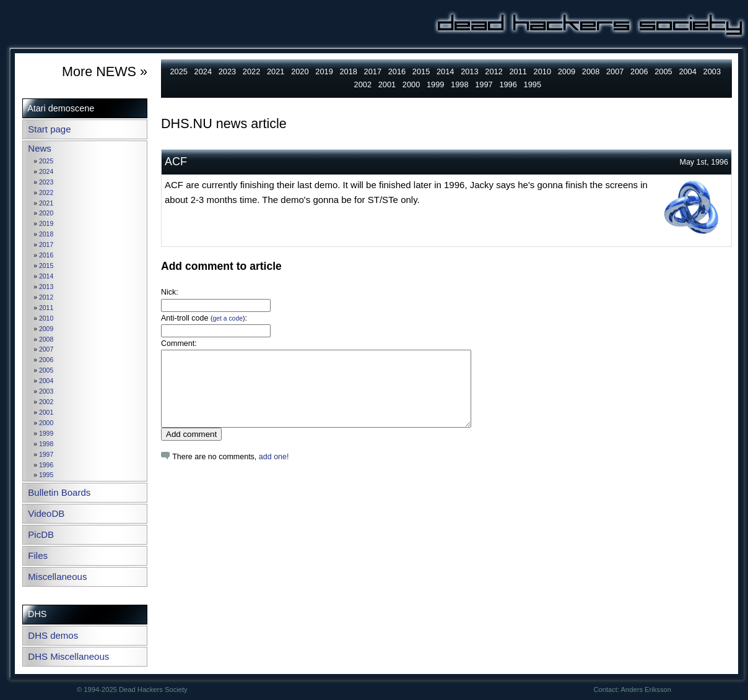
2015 (46, 266)
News (40, 148)
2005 (46, 370)
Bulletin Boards (59, 492)
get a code (228, 318)
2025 (46, 161)
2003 (46, 391)
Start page (49, 129)
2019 (46, 224)
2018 (46, 234)
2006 (46, 360)
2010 (46, 318)
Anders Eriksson (646, 689)
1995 (46, 475)
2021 (46, 203)
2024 (46, 172)
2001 (46, 413)
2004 (46, 381)
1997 (46, 455)
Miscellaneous (57, 577)
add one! (274, 472)
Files (38, 555)
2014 (46, 276)
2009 (46, 329)
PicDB (41, 534)
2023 (46, 182)
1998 (46, 444)
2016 (46, 255)
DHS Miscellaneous (68, 656)
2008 (46, 339)
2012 (46, 297)
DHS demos (53, 635)
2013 (46, 287)
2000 (46, 423)
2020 (46, 213)
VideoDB (46, 513)
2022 (46, 193)
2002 (46, 402)
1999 (46, 434)
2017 (46, 245)
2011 (46, 308)
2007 (46, 349)
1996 (46, 465)
